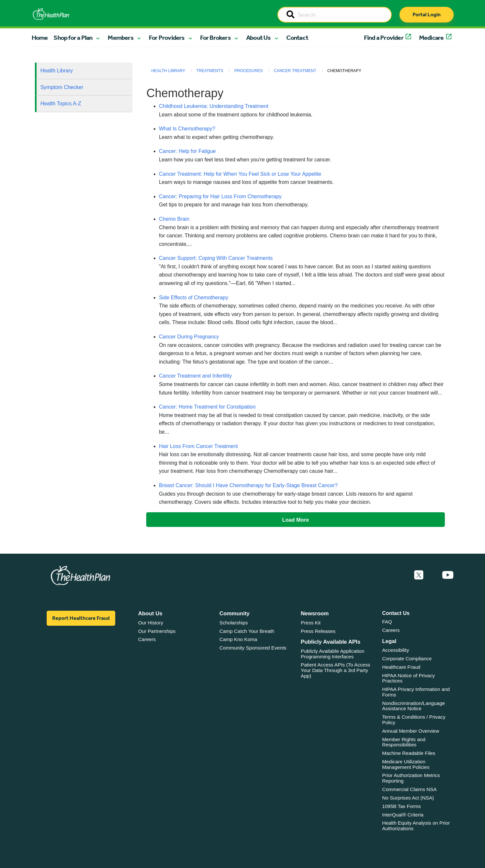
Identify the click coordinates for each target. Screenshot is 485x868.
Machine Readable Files (409, 753)
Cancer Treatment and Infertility (195, 376)
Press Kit (311, 623)
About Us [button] (258, 37)
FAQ (387, 622)
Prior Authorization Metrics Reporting (411, 778)
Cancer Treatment (295, 71)
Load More (296, 520)
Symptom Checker (62, 87)
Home (40, 37)
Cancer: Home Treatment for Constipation (207, 407)
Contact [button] (297, 37)
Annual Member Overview (411, 731)
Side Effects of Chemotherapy (194, 298)
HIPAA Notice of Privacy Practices (409, 678)
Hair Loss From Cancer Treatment (198, 446)
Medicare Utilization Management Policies (406, 764)
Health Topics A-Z (61, 104)
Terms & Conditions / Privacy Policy (414, 720)
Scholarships (234, 623)
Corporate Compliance (407, 658)
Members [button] (120, 37)
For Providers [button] (167, 37)
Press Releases (318, 631)
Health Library (57, 71)
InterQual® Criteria (403, 815)
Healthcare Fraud (401, 667)
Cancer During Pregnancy (189, 337)
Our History (151, 623)
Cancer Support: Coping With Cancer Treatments (216, 258)
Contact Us (396, 613)
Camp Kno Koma (238, 639)
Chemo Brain (174, 219)
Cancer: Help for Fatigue (187, 151)
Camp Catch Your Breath (247, 631)
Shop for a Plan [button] (73, 37)
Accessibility (396, 650)
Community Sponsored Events (253, 648)
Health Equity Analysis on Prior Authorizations (416, 826)
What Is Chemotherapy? (187, 129)
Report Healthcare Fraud (81, 618)
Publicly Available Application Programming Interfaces (333, 654)
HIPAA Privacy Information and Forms (416, 692)
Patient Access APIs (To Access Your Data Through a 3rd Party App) (336, 670)
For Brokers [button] (215, 37)
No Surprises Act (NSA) (408, 798)
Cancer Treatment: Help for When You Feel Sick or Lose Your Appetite (240, 174)
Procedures (249, 71)
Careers (147, 639)
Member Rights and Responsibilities (404, 742)
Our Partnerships (157, 631)
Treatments (210, 71)
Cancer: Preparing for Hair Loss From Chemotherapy (220, 196)
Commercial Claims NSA (409, 789)
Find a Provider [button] (384, 37)
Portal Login (427, 15)
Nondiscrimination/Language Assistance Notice (414, 706)
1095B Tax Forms (402, 806)
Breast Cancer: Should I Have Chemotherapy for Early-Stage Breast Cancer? (248, 485)
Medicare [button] (431, 37)
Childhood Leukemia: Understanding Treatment (214, 106)
